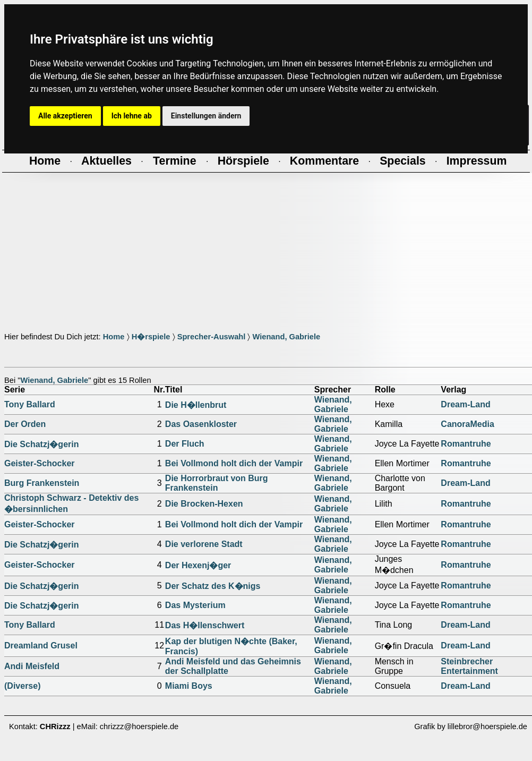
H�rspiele (151, 337)
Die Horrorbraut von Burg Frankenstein (217, 483)
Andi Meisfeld (32, 666)
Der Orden (25, 424)
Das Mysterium (195, 605)
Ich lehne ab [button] (132, 116)
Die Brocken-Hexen (204, 504)
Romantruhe (466, 444)
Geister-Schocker (40, 463)
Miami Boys (189, 686)
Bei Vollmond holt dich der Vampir (234, 463)
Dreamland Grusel (41, 645)
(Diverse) (22, 686)
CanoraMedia (467, 424)
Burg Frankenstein (42, 483)
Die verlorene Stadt (204, 544)
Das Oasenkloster (201, 424)
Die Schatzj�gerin (41, 444)
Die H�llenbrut (196, 405)
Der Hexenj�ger (198, 565)
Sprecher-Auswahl (212, 337)
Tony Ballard (30, 404)
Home (114, 337)
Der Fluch (185, 444)
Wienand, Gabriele (286, 337)
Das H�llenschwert (205, 625)
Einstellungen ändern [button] (206, 116)
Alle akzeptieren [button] (65, 116)
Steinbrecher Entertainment (469, 666)
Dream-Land (465, 404)
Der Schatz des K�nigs (213, 586)
